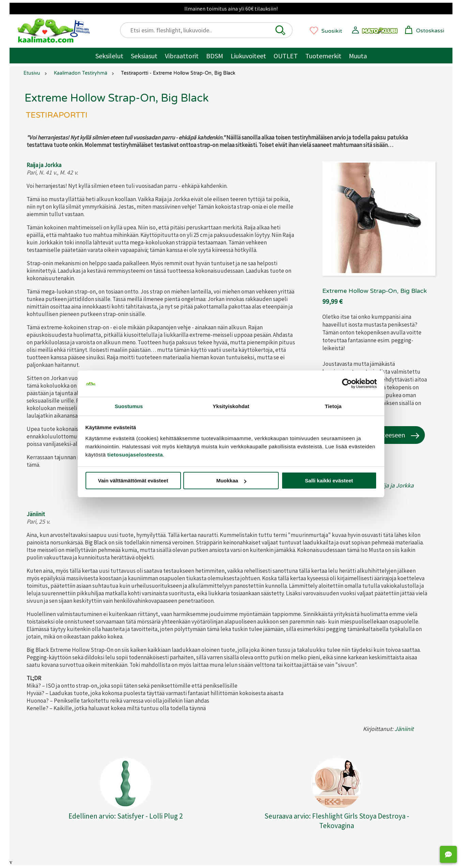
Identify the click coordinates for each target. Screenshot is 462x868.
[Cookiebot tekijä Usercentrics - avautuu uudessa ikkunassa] (347, 384)
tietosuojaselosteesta (135, 455)
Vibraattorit (182, 56)
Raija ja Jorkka (44, 165)
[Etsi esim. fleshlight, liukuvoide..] (209, 30)
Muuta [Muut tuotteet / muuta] (358, 56)
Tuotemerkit (323, 56)
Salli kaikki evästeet (329, 481)
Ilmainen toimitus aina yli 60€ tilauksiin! (231, 9)
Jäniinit (36, 514)
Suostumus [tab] (129, 406)
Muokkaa (231, 481)
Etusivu (32, 73)
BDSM (215, 56)
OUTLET (286, 56)
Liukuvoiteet (248, 56)
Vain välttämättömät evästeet (133, 481)
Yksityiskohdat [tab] (231, 406)
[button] (280, 30)
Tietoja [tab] (333, 406)
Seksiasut (144, 56)
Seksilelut (109, 56)
